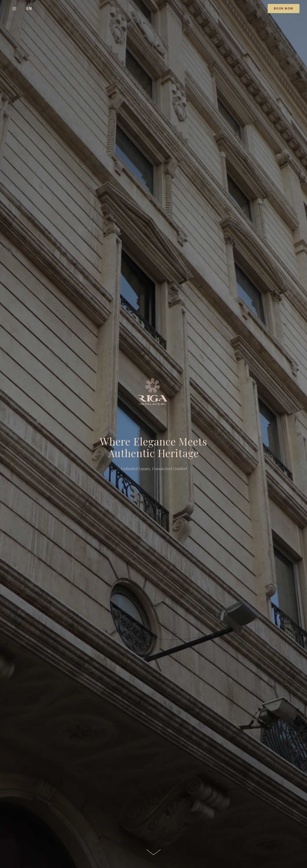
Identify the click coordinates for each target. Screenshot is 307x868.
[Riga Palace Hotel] (153, 394)
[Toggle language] (29, 9)
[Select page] (14, 9)
